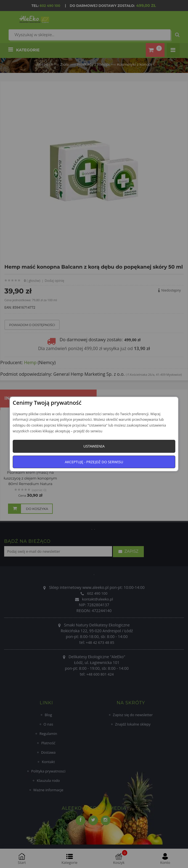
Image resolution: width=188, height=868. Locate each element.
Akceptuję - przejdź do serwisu (94, 462)
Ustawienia (94, 446)
